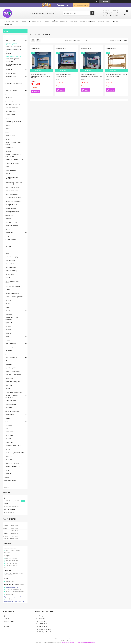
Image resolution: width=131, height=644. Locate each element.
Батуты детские (10, 40)
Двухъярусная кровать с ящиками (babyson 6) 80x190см (92, 75)
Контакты (74, 21)
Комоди (8, 389)
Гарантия (64, 21)
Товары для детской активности (12, 396)
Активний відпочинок (12, 411)
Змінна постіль (10, 260)
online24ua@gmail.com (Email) (45, 632)
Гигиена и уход (10, 115)
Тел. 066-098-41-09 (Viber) (44, 629)
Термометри (9, 378)
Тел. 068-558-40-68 (42, 624)
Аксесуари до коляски (12, 212)
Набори (8, 307)
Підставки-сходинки (12, 226)
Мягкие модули (10, 361)
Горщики (8, 174)
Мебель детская (11, 73)
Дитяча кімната (10, 415)
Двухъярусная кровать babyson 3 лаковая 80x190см (117, 75)
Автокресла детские (12, 80)
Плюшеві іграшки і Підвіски (14, 198)
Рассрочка (8, 25)
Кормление (9, 97)
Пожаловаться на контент (69, 642)
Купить (37, 92)
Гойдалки (8, 151)
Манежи (8, 333)
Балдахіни (9, 236)
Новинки (8, 250)
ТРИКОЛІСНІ (9, 456)
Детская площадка (11, 94)
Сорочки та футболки (12, 293)
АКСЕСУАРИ (9, 435)
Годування (9, 314)
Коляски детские (11, 76)
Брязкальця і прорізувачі (13, 201)
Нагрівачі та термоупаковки (14, 297)
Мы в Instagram (41, 616)
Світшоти (8, 304)
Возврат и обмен (51, 21)
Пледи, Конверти (11, 208)
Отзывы (101, 21)
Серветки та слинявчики (13, 375)
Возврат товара (9, 621)
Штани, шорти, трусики (13, 286)
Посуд (7, 167)
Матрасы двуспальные (13, 467)
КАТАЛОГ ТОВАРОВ (11, 21)
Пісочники (9, 364)
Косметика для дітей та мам (14, 160)
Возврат (6, 487)
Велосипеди (9, 148)
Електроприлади (11, 343)
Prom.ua (74, 639)
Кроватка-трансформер (14, 47)
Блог (108, 21)
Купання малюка (11, 170)
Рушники (8, 219)
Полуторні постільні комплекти (12, 318)
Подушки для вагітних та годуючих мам (13, 155)
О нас (24, 21)
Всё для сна (9, 70)
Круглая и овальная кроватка (13, 53)
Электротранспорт (11, 357)
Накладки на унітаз (11, 222)
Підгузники (9, 385)
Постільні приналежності (13, 122)
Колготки (8, 300)
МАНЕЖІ (8, 449)
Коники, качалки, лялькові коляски (14, 143)
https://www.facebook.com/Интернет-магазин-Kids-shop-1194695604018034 (15, 601)
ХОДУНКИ (9, 460)
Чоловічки (9, 326)
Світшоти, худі (10, 274)
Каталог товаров (9, 37)
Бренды (115, 21)
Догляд (8, 311)
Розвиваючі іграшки (12, 194)
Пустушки (8, 330)
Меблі (7, 336)
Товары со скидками (88, 21)
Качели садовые (11, 111)
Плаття (8, 290)
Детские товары (11, 354)
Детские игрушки (11, 101)
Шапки (8, 278)
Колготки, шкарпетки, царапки (12, 282)
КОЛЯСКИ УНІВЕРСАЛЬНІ (13, 446)
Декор (7, 132)
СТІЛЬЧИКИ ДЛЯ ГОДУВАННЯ (15, 453)
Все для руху (9, 340)
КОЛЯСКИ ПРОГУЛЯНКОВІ (14, 463)
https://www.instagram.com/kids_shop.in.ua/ (15, 597)
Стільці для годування (12, 163)
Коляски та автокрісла (13, 382)
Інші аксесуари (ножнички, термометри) (14, 183)
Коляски (8, 474)
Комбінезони (10, 264)
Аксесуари (9, 350)
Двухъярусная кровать (14, 56)
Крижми (8, 229)
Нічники (8, 125)
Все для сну (9, 232)
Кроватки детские (11, 44)
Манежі (8, 129)
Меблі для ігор (10, 136)
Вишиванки (9, 408)
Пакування (9, 425)
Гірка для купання (11, 368)
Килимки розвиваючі (12, 191)
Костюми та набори (12, 271)
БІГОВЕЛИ (9, 439)
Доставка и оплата (35, 21)
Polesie (8, 253)
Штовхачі (8, 139)
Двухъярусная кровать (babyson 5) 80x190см (64, 75)
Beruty (7, 470)
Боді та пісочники (11, 267)
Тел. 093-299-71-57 (42, 626)
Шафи (7, 118)
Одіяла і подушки (11, 239)
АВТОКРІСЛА (10, 432)
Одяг (7, 422)
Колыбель (10, 61)
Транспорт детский (12, 90)
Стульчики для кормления (14, 83)
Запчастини (9, 215)
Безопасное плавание (12, 108)
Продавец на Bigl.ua (65, 641)
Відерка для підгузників (13, 187)
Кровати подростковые (14, 59)
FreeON (8, 428)
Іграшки (8, 418)
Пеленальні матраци (12, 257)
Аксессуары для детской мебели (14, 65)
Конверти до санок (11, 205)
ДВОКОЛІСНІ (9, 442)
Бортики (8, 243)
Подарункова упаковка (13, 371)
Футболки (9, 323)
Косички (8, 246)
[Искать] (92, 13)
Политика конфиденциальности (86, 642)
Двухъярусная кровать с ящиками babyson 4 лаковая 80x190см (40, 76)
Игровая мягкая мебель (13, 87)
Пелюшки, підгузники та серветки (13, 178)
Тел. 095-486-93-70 (42, 621)
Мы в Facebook (40, 619)
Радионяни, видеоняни (13, 104)
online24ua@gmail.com (12, 587)
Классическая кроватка (14, 49)
